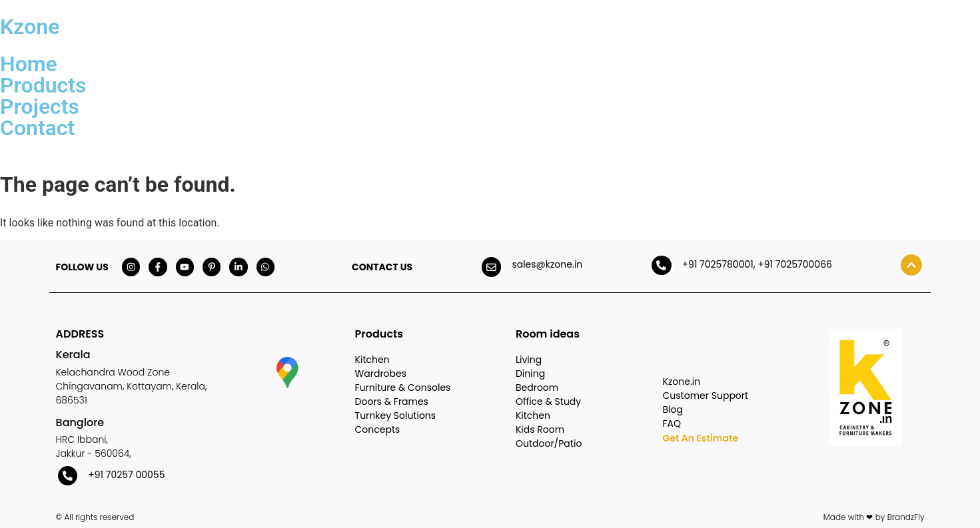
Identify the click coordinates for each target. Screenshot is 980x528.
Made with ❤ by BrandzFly (874, 517)
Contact (37, 128)
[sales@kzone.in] (491, 267)
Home (29, 64)
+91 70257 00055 (127, 475)
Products (43, 85)
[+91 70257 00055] (68, 476)
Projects (40, 107)
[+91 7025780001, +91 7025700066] (662, 266)
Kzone (30, 27)
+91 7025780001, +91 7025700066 (757, 264)
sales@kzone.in (547, 264)
